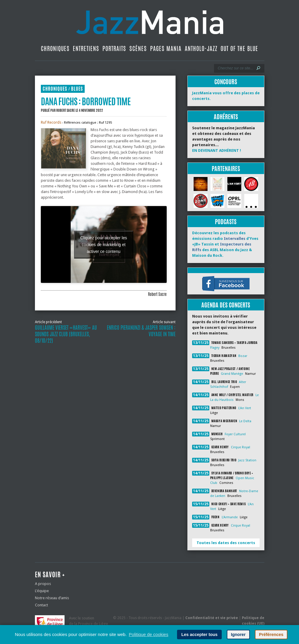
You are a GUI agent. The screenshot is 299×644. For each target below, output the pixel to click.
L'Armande (230, 517)
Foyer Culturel (235, 434)
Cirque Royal (241, 447)
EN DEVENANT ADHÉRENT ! (217, 150)
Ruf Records (51, 122)
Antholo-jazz (201, 48)
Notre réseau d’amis (52, 598)
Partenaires (226, 169)
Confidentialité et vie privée (212, 618)
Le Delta (245, 421)
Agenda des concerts (226, 305)
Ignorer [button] (238, 635)
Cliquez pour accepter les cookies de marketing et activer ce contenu (104, 244)
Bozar (243, 356)
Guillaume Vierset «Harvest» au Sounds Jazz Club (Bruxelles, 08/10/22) (66, 334)
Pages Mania (166, 48)
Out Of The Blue (239, 48)
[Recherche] (235, 68)
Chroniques (55, 48)
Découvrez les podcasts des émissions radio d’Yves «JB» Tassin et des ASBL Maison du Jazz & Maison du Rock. (225, 244)
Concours (226, 82)
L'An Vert (245, 408)
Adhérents (226, 117)
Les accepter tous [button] (199, 635)
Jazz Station (247, 460)
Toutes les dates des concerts (226, 543)
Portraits (114, 48)
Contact (41, 605)
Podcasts (226, 222)
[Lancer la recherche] (258, 68)
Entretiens (86, 48)
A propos (43, 584)
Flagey (215, 348)
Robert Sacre (66, 110)
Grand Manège (232, 374)
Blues (77, 89)
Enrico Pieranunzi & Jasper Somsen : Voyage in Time (141, 331)
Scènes (138, 48)
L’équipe (42, 591)
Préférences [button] (271, 635)
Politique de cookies (148, 634)
